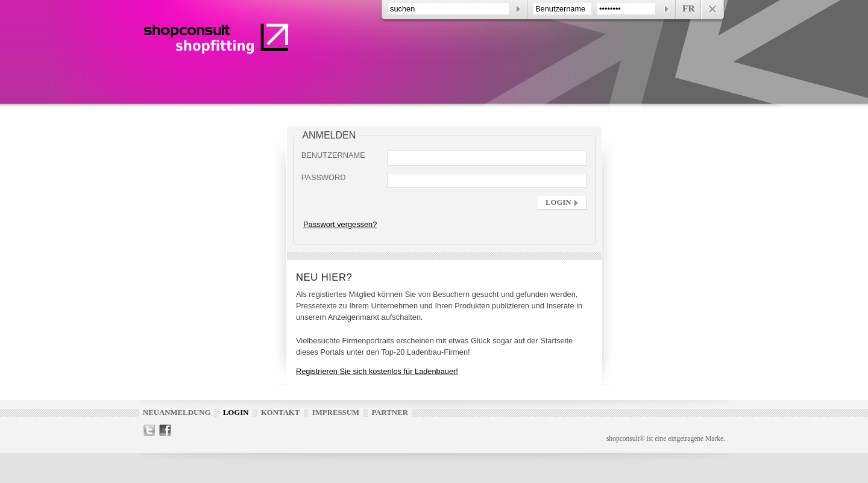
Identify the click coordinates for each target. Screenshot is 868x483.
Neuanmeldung (177, 413)
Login (236, 413)
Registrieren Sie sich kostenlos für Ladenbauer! (377, 371)
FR (688, 8)
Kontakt (280, 413)
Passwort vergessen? (340, 224)
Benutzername (333, 155)
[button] (562, 202)
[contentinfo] (553, 10)
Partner (389, 413)
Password (324, 177)
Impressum (336, 413)
